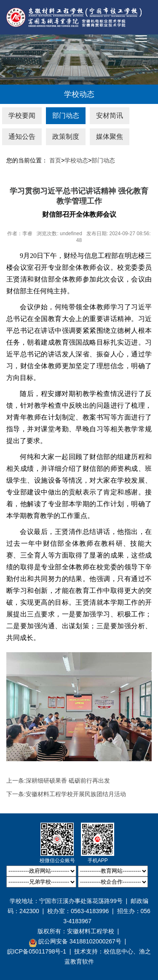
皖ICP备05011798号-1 (37, 951)
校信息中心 (118, 951)
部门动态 (66, 116)
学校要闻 (22, 116)
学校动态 (76, 160)
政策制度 (66, 137)
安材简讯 (110, 116)
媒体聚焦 (110, 137)
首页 (55, 160)
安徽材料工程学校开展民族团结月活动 (76, 794)
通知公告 (22, 137)
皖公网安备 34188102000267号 (75, 942)
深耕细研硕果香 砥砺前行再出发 (68, 781)
